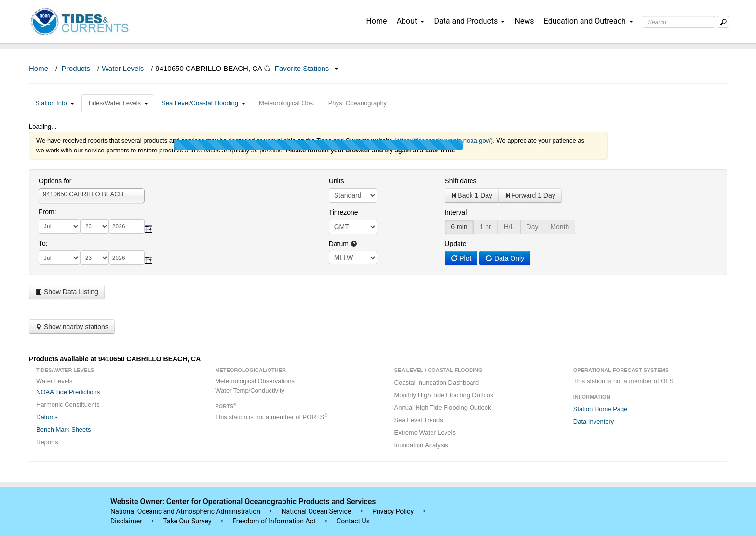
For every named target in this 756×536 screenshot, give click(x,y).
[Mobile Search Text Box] (723, 22)
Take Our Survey (188, 521)
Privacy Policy (393, 511)
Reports (47, 442)
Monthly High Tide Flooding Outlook (444, 395)
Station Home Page (601, 409)
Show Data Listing (67, 292)
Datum (343, 244)
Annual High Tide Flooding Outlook (443, 407)
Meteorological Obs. (287, 103)
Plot (461, 258)
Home (376, 21)
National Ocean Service (317, 511)
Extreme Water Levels (425, 433)
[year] (127, 226)
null (353, 258)
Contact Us (353, 521)
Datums (47, 417)
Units (337, 181)
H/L (509, 227)
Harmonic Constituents (68, 405)
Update (455, 244)
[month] (59, 226)
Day (533, 227)
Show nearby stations (72, 327)
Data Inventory (594, 421)
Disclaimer (126, 521)
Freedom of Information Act (274, 521)
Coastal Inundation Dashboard (437, 382)
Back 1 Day (472, 195)
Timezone (344, 212)
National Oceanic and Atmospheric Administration (185, 511)
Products (76, 68)
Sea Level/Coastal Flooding (203, 103)
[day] (94, 226)
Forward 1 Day (530, 195)
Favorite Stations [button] (307, 68)
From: (47, 212)
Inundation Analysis (421, 445)
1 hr (486, 227)
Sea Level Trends (419, 420)
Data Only (505, 258)
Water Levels (123, 68)
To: (43, 243)
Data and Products (469, 21)
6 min (459, 227)
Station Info (55, 103)
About (411, 21)
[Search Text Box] (679, 22)
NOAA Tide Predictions (68, 392)
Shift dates (460, 181)
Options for (55, 181)
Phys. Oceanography (358, 103)
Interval (456, 212)
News (524, 21)
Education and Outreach (588, 21)
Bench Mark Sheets (63, 430)
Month (560, 227)
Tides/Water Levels (118, 103)
